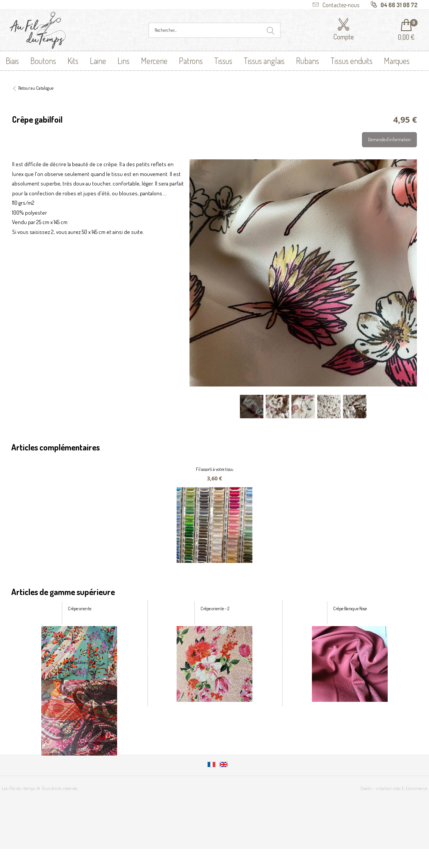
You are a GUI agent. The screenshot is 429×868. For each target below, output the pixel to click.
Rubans (308, 61)
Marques (397, 61)
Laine (98, 61)
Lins (124, 61)
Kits (73, 61)
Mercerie (154, 61)
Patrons (191, 61)
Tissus (223, 61)
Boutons (43, 61)
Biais (12, 61)
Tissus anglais (264, 61)
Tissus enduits (351, 61)
